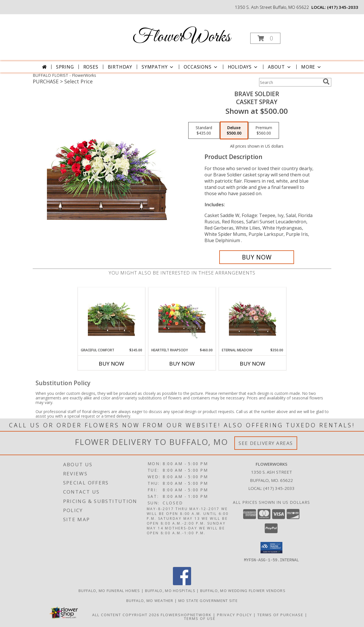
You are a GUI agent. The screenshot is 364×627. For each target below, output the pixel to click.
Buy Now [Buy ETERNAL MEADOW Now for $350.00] (253, 364)
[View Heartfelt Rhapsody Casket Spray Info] (182, 317)
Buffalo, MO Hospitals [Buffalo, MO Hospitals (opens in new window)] (170, 590)
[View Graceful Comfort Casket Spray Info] (112, 317)
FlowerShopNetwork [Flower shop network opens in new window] (186, 614)
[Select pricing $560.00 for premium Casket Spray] (264, 131)
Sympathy (158, 67)
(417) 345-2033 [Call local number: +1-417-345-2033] (343, 7)
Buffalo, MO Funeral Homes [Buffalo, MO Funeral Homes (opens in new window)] (109, 590)
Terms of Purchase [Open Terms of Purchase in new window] (280, 614)
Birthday (120, 67)
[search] (326, 82)
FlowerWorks (181, 37)
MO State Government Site (208, 600)
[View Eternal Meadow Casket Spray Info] (253, 317)
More (312, 67)
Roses (91, 67)
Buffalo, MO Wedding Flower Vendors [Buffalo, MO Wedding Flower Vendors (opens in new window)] (243, 590)
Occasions (201, 67)
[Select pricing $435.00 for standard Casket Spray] (204, 131)
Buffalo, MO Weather (150, 600)
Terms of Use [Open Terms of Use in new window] (200, 618)
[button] (265, 38)
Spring (65, 67)
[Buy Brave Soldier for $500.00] (257, 257)
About (280, 67)
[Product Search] (290, 82)
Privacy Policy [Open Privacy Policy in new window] (234, 614)
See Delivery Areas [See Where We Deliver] (266, 443)
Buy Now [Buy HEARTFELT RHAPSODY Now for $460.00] (182, 364)
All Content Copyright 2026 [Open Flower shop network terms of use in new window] (126, 614)
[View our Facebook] (182, 583)
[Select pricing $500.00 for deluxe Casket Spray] (234, 131)
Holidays (243, 67)
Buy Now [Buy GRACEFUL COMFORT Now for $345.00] (111, 364)
